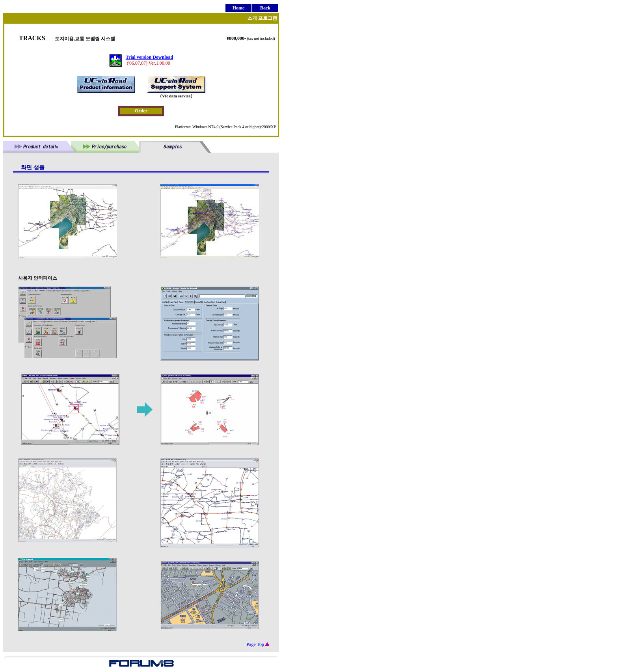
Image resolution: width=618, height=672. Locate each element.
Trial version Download (149, 57)
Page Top (258, 644)
